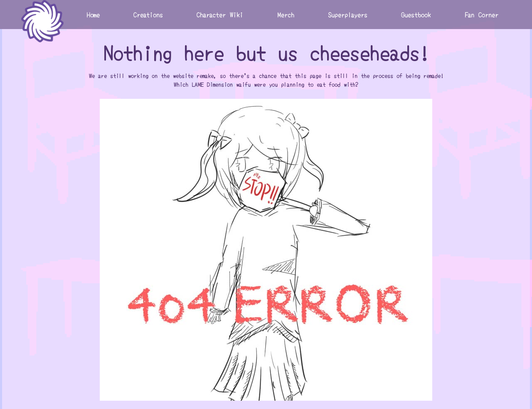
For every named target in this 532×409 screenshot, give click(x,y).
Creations (148, 15)
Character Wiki (220, 15)
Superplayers (348, 15)
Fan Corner (482, 15)
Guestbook (416, 15)
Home (93, 15)
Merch (286, 15)
